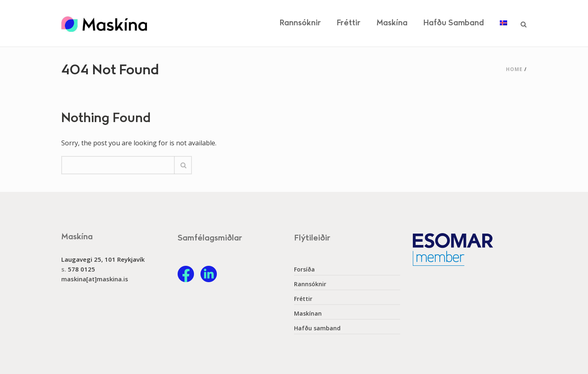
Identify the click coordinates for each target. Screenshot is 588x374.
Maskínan (308, 314)
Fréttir (349, 23)
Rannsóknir (300, 23)
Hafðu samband (454, 23)
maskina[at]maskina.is (95, 279)
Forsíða (304, 269)
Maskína (392, 23)
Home (514, 69)
